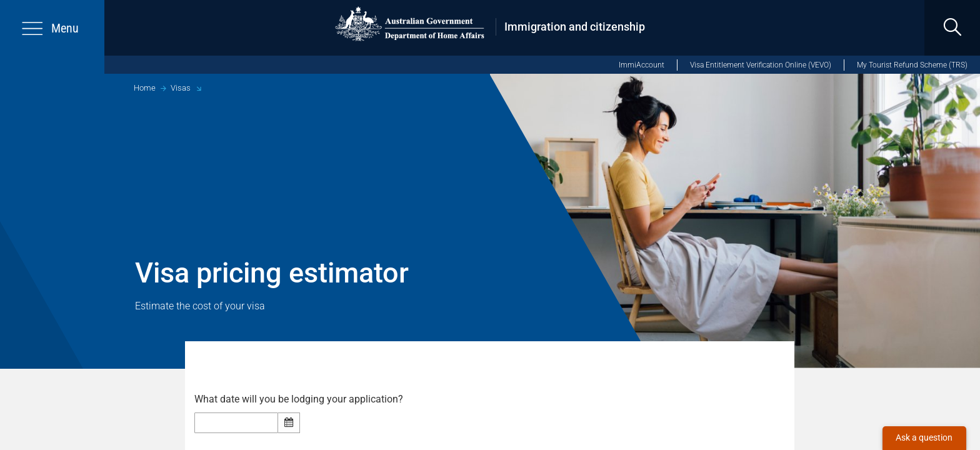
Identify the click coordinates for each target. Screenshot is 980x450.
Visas (181, 88)
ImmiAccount (642, 65)
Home (145, 88)
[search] (952, 28)
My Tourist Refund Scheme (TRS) (912, 65)
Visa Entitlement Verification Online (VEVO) (761, 65)
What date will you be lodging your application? (303, 400)
